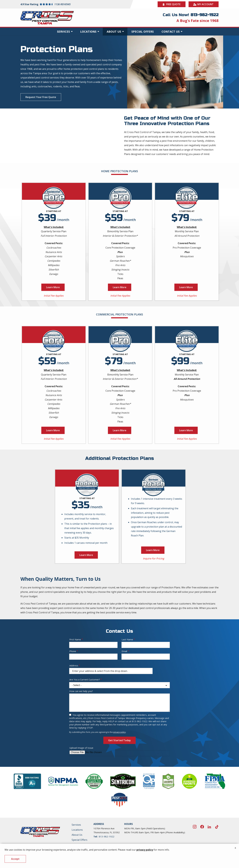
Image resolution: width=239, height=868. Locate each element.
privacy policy (120, 766)
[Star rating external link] (70, 4)
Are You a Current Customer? (85, 713)
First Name (75, 673)
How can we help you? (81, 725)
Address (74, 699)
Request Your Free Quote (41, 97)
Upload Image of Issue (81, 781)
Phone (73, 685)
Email (124, 685)
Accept (15, 859)
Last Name (127, 673)
